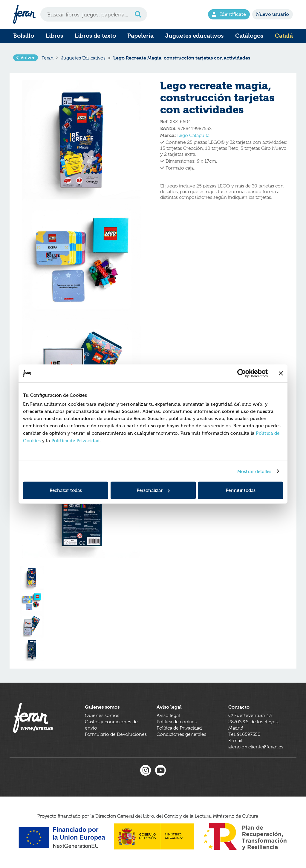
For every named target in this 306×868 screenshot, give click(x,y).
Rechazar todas (66, 490)
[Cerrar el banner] (281, 373)
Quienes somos (102, 716)
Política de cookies (177, 722)
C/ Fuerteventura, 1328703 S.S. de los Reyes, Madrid (253, 722)
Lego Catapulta (193, 135)
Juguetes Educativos (83, 58)
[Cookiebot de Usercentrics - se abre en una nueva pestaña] (242, 373)
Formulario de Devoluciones (116, 735)
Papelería (140, 36)
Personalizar (153, 490)
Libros (54, 36)
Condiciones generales (181, 735)
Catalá (284, 36)
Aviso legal (168, 716)
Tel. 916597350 (244, 735)
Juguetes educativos (194, 36)
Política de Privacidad (76, 441)
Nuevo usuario (273, 14)
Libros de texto (95, 36)
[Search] (94, 14)
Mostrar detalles (254, 471)
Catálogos (249, 36)
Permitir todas (241, 490)
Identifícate (229, 14)
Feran (48, 58)
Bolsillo (24, 36)
